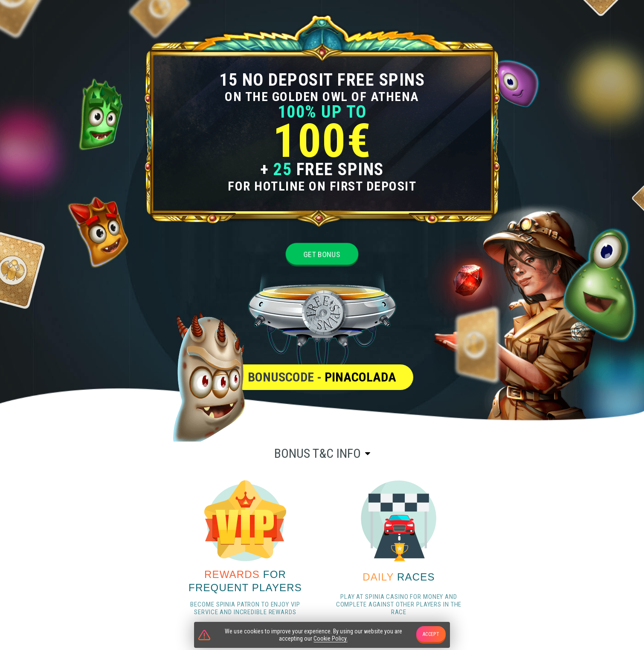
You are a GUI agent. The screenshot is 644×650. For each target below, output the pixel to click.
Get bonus (322, 254)
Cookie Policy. (331, 638)
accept (431, 634)
